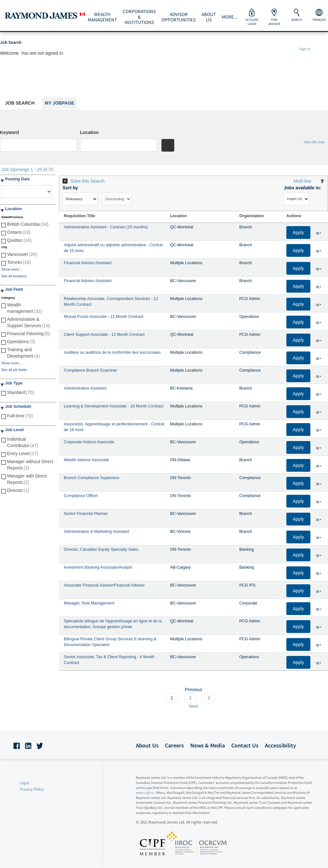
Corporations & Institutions (139, 17)
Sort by (70, 188)
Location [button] (13, 209)
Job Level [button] (14, 430)
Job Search (20, 103)
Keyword (9, 132)
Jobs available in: (303, 188)
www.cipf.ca (145, 793)
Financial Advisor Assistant (88, 263)
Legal (25, 783)
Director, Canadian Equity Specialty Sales (101, 549)
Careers (174, 745)
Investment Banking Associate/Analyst (98, 567)
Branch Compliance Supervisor (92, 478)
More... (230, 17)
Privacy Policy (32, 789)
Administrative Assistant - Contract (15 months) (106, 227)
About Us (209, 17)
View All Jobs (314, 142)
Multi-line (302, 181)
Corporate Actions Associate (89, 442)
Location (89, 132)
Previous (193, 690)
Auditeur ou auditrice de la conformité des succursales (112, 352)
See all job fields (14, 370)
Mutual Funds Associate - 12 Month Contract (104, 317)
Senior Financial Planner (86, 514)
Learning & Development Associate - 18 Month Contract (114, 406)
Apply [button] (298, 233)
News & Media (208, 745)
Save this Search (87, 181)
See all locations (14, 276)
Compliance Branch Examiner (90, 370)
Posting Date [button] (17, 179)
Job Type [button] (14, 383)
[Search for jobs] (168, 145)
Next (194, 706)
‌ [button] (318, 233)
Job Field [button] (14, 289)
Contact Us (245, 745)
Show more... (12, 269)
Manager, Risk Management (89, 603)
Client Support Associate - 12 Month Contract (104, 335)
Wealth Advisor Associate (86, 460)
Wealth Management (102, 17)
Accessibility (280, 745)
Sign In (305, 49)
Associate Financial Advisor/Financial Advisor (104, 585)
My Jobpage (60, 103)
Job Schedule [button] (18, 406)
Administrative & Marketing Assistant (96, 532)
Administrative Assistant (85, 388)
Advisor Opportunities (179, 17)
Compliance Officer (81, 496)
